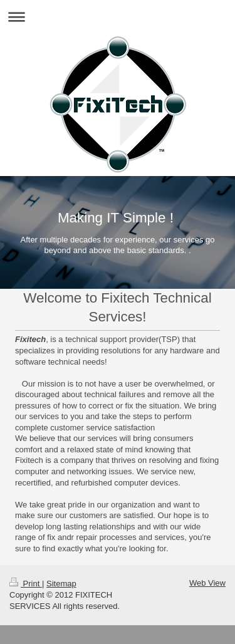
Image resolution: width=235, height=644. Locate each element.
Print (26, 584)
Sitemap (61, 584)
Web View (207, 583)
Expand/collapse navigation (118, 17)
